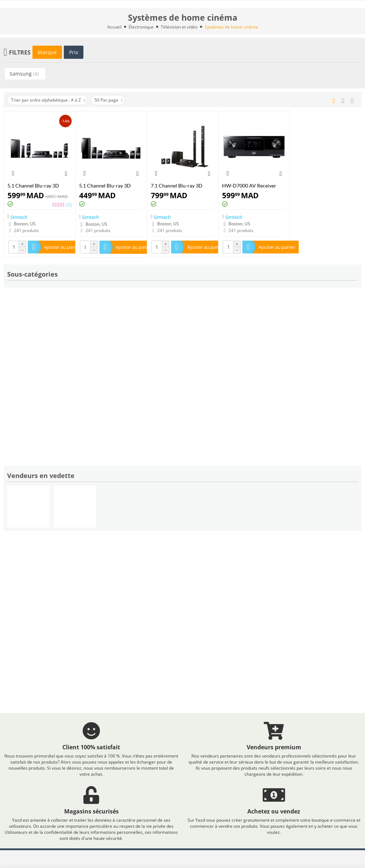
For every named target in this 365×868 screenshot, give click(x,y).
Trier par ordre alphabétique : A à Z (48, 100)
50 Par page (109, 100)
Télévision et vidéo (179, 27)
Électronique (141, 27)
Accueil (114, 27)
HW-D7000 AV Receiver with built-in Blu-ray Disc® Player (252, 186)
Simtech (19, 217)
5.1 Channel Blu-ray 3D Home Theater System (33, 186)
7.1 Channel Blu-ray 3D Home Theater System (177, 186)
